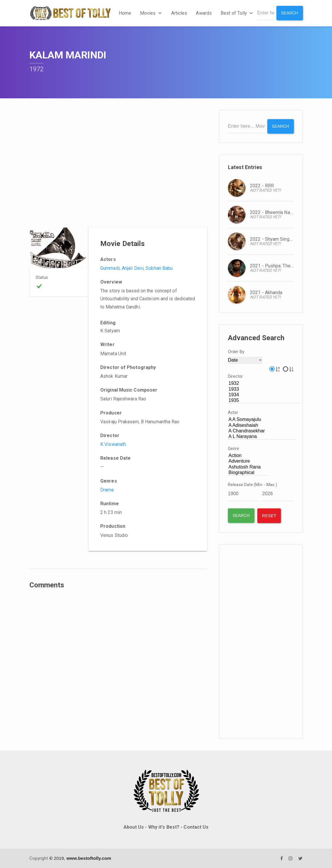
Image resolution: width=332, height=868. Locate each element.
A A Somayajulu (262, 420)
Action (248, 456)
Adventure (248, 461)
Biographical (248, 472)
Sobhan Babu (159, 268)
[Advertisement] (261, 641)
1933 (264, 389)
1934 (264, 395)
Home (125, 13)
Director (235, 376)
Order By (236, 351)
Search (290, 13)
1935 (264, 400)
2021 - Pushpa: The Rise (276, 266)
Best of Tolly (237, 13)
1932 (264, 384)
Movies (151, 13)
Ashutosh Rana (248, 467)
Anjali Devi (133, 268)
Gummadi (110, 268)
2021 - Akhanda (266, 292)
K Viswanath (113, 444)
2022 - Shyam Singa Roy (275, 239)
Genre (234, 449)
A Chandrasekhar (262, 431)
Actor (233, 412)
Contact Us (196, 827)
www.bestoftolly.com (89, 858)
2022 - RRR (262, 185)
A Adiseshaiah (262, 425)
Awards (204, 13)
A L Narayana (262, 436)
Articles (179, 13)
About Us (134, 827)
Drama (107, 490)
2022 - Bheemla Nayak (273, 212)
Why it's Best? (164, 827)
